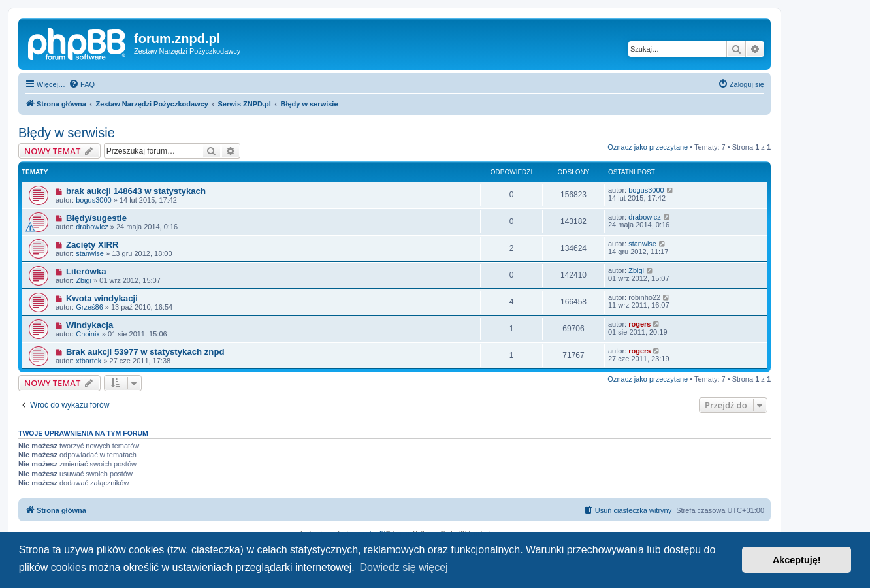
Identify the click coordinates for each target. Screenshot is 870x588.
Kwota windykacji (102, 298)
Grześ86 (89, 307)
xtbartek (89, 361)
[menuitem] (82, 84)
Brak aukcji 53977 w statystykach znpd (145, 352)
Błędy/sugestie (96, 218)
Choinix (88, 334)
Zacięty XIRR (92, 245)
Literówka (86, 271)
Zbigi (84, 280)
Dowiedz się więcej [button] (403, 567)
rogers (639, 324)
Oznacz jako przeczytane (648, 147)
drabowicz (92, 227)
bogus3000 (93, 200)
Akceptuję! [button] (797, 560)
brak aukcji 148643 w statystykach (136, 191)
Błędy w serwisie (67, 133)
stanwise (90, 253)
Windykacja (89, 325)
